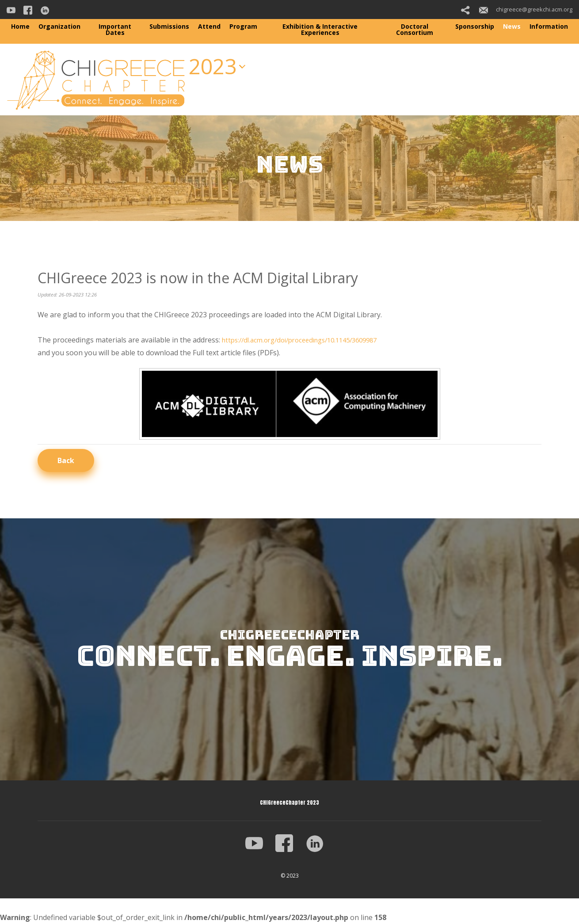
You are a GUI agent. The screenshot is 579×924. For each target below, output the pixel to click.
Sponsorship (475, 26)
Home (20, 26)
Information (549, 26)
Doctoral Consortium (415, 29)
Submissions (169, 26)
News (512, 26)
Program (243, 26)
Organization (59, 26)
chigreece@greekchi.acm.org (526, 9)
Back (66, 460)
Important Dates (115, 29)
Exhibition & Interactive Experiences (320, 29)
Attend (209, 26)
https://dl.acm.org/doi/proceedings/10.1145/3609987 (308, 340)
